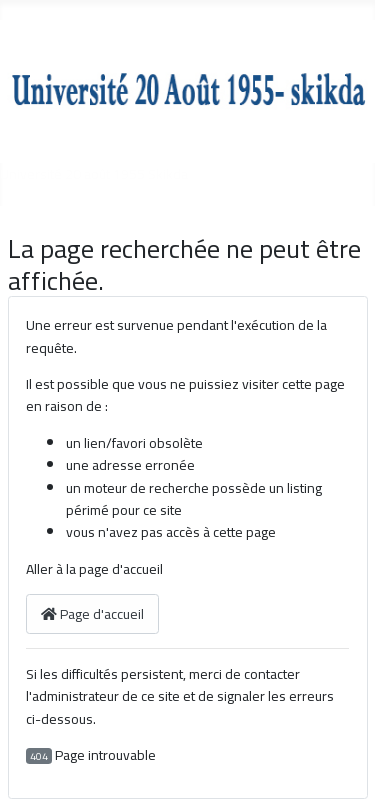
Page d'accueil (92, 614)
